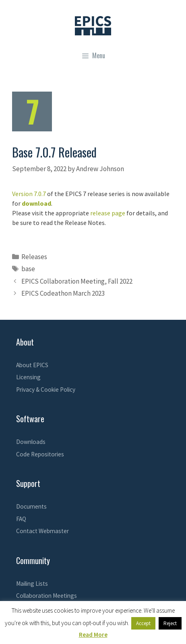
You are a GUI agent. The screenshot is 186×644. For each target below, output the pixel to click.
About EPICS (32, 365)
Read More (93, 635)
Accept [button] (143, 623)
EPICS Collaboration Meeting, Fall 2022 (77, 281)
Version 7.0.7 (29, 194)
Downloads (31, 442)
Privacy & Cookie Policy (46, 389)
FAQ (21, 519)
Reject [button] (170, 623)
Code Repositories (40, 454)
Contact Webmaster (42, 531)
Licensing (28, 377)
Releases (34, 257)
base (28, 269)
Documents (31, 506)
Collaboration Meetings (46, 596)
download (36, 203)
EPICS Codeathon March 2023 (63, 293)
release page (108, 213)
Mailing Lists (32, 584)
